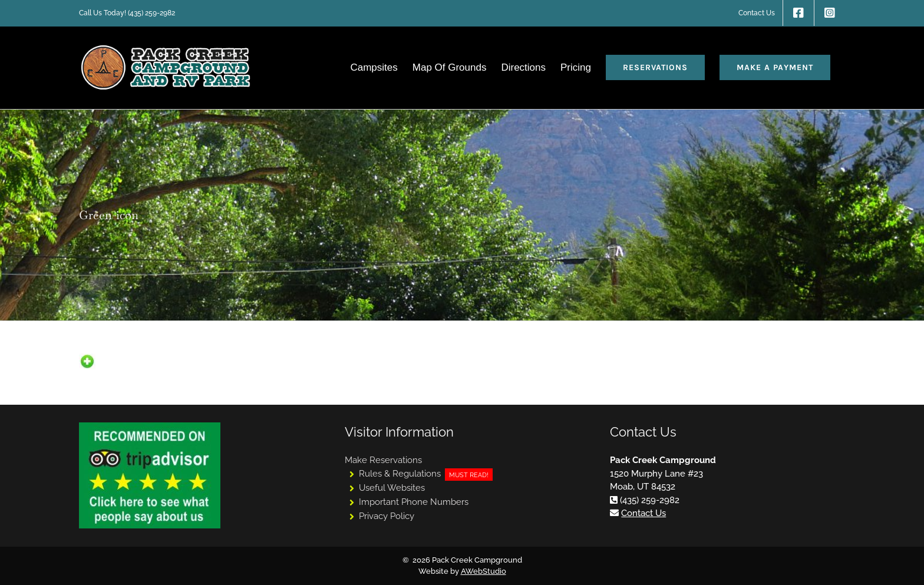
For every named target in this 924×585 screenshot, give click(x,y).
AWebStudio (484, 571)
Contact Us (643, 513)
